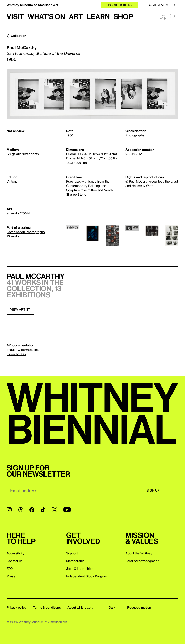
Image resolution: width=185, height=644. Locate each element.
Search (173, 17)
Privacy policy (16, 607)
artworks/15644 (18, 213)
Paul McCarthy (22, 47)
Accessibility (16, 553)
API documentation (20, 345)
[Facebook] (32, 510)
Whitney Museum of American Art (32, 5)
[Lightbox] (92, 94)
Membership (75, 561)
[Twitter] (54, 510)
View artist (20, 309)
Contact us (14, 561)
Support (72, 553)
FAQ (10, 569)
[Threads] (20, 510)
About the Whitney (139, 553)
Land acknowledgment (142, 561)
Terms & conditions (47, 607)
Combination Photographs (26, 232)
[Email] (73, 491)
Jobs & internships (80, 569)
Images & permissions (23, 350)
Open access (16, 354)
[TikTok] (43, 510)
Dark (110, 607)
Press (11, 576)
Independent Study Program (87, 576)
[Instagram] (9, 510)
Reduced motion (137, 607)
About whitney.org (81, 607)
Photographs (135, 135)
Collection (19, 36)
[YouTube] (67, 510)
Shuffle (163, 17)
